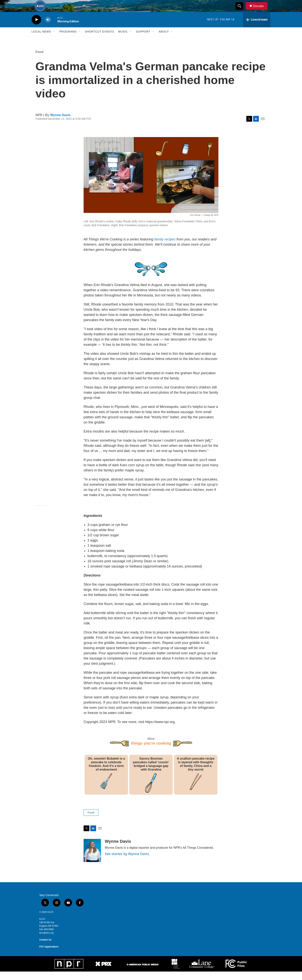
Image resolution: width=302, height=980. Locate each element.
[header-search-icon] (241, 10)
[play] (36, 28)
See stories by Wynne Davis (127, 862)
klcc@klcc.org (46, 941)
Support (143, 40)
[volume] (48, 28)
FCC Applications (49, 955)
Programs (68, 40)
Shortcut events (100, 40)
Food (39, 60)
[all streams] (257, 28)
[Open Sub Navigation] (54, 40)
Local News (41, 40)
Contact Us (45, 948)
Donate (261, 10)
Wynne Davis (60, 123)
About (164, 40)
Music (123, 40)
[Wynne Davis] (92, 859)
